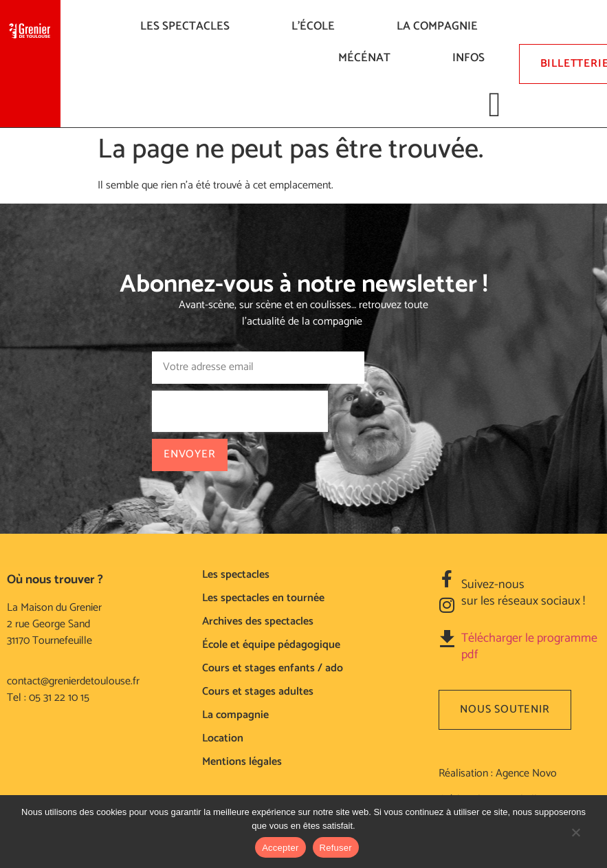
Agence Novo (526, 773)
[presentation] (240, 411)
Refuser (336, 848)
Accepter (280, 848)
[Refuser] (575, 839)
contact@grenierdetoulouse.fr (73, 681)
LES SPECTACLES (188, 26)
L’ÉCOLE (317, 26)
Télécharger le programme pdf (529, 647)
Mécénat (368, 58)
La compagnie (441, 26)
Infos (472, 58)
